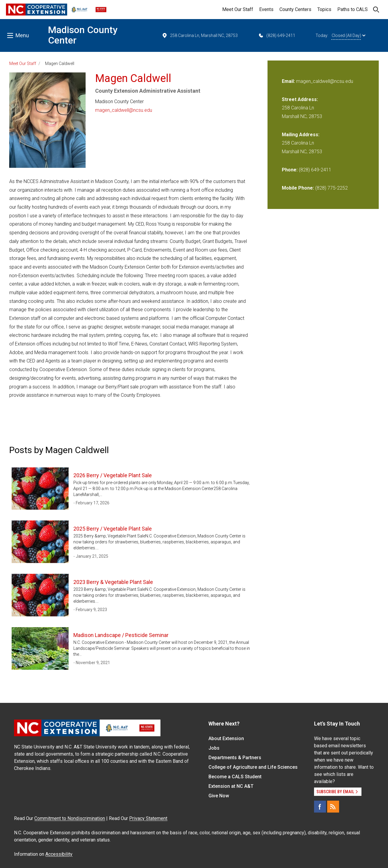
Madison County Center (83, 35)
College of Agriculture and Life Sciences (253, 767)
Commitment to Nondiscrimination (70, 818)
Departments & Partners (235, 758)
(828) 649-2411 (277, 35)
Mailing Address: (301, 135)
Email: (289, 81)
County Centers (295, 9)
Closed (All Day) (348, 35)
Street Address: (300, 99)
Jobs (214, 748)
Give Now (219, 796)
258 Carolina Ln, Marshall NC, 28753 (200, 35)
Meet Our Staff (238, 9)
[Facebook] (320, 807)
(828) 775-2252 (331, 188)
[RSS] (333, 807)
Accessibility (59, 854)
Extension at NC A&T (231, 786)
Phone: (290, 170)
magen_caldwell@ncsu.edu (124, 110)
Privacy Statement (148, 818)
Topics (324, 9)
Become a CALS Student (235, 777)
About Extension (226, 738)
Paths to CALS (353, 9)
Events (266, 9)
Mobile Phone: (298, 188)
